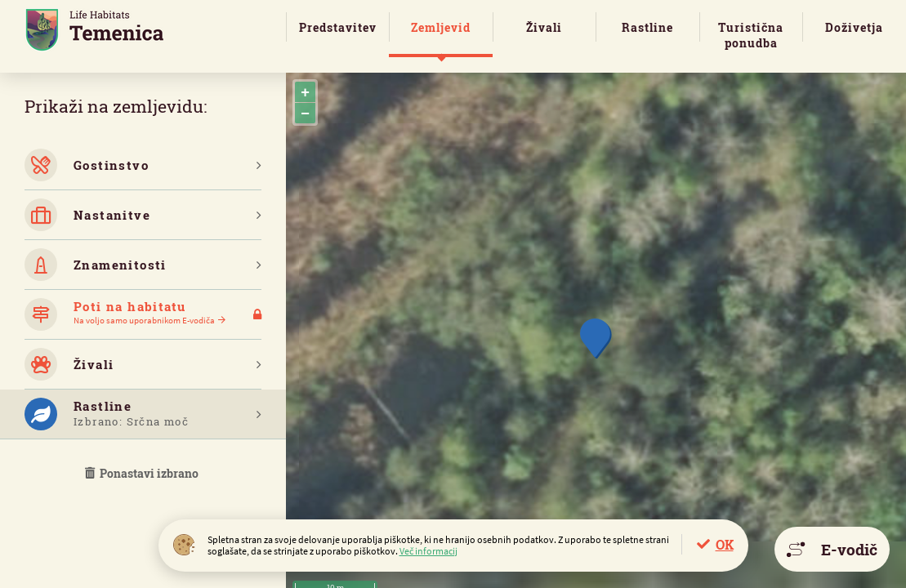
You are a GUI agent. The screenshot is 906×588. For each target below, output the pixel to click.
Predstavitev (338, 27)
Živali (544, 27)
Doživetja (854, 27)
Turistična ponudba (751, 35)
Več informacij (428, 551)
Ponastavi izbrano (143, 473)
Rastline (647, 27)
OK (725, 544)
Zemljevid (441, 27)
